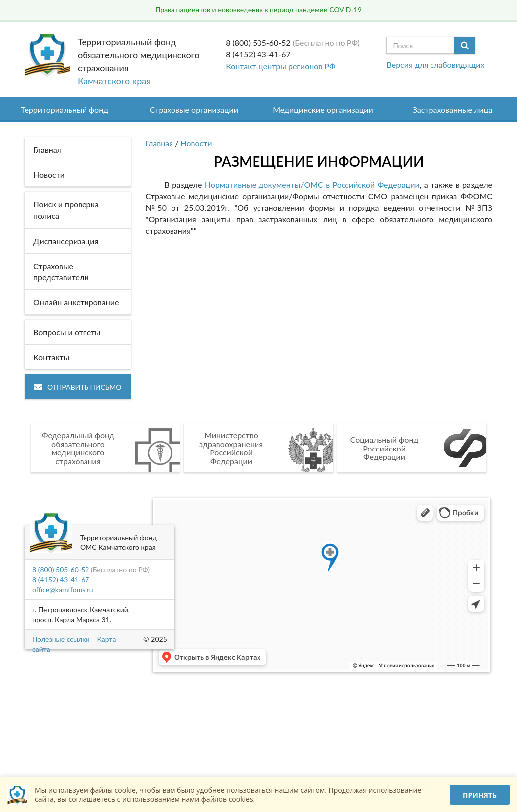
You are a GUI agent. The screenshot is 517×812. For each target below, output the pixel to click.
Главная (160, 143)
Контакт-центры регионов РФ (280, 66)
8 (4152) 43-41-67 (258, 54)
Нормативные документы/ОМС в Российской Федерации (310, 185)
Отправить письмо (78, 387)
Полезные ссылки (61, 639)
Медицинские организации (323, 110)
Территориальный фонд (65, 110)
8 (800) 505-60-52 (258, 43)
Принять (480, 795)
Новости (197, 143)
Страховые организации (194, 110)
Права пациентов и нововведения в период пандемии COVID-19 (258, 10)
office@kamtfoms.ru (63, 589)
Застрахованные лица (453, 110)
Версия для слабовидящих (435, 64)
